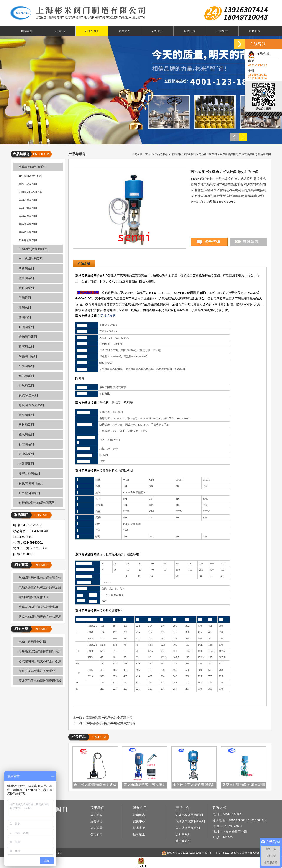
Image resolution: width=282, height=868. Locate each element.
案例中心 (157, 31)
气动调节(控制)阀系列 (33, 249)
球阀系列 (25, 307)
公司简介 (97, 815)
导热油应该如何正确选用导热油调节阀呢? (37, 653)
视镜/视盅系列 (28, 395)
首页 (148, 154)
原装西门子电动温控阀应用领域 (40, 681)
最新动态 (125, 31)
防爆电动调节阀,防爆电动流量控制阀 (111, 723)
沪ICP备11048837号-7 (228, 853)
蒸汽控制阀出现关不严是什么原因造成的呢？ (37, 663)
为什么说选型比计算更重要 (37, 671)
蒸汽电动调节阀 (28, 184)
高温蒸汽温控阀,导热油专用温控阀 (109, 718)
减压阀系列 (26, 278)
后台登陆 (247, 853)
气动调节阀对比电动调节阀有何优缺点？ (37, 579)
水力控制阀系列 (29, 493)
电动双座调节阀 (28, 216)
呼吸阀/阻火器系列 (31, 405)
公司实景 (97, 828)
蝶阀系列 (25, 317)
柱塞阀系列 (26, 347)
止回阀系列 (26, 327)
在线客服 (259, 54)
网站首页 (27, 31)
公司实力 (97, 834)
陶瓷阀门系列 (28, 356)
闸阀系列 (25, 298)
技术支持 (190, 31)
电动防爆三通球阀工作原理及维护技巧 (37, 589)
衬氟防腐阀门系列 (31, 483)
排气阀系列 (26, 386)
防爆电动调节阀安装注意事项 (38, 607)
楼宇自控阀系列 (29, 473)
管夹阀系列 (26, 415)
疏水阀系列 (26, 434)
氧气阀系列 (26, 376)
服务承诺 (97, 821)
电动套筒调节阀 (28, 224)
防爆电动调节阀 (28, 240)
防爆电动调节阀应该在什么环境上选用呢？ (37, 618)
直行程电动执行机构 (30, 176)
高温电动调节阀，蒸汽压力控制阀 (145, 786)
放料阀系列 (26, 425)
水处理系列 (26, 464)
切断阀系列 (26, 268)
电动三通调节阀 (28, 208)
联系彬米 (255, 31)
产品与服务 (92, 31)
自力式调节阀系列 (31, 259)
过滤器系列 (26, 454)
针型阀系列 (26, 444)
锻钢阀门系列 (28, 337)
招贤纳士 (222, 31)
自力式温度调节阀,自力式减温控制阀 (95, 786)
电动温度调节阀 (28, 200)
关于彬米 (59, 31)
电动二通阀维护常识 (32, 642)
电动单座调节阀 (28, 232)
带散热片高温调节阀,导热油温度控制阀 (194, 786)
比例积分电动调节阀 (30, 192)
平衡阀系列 (26, 366)
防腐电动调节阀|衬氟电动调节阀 (244, 786)
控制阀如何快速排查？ (34, 597)
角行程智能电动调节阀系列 (37, 503)
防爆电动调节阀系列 (32, 167)
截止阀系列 (26, 288)
